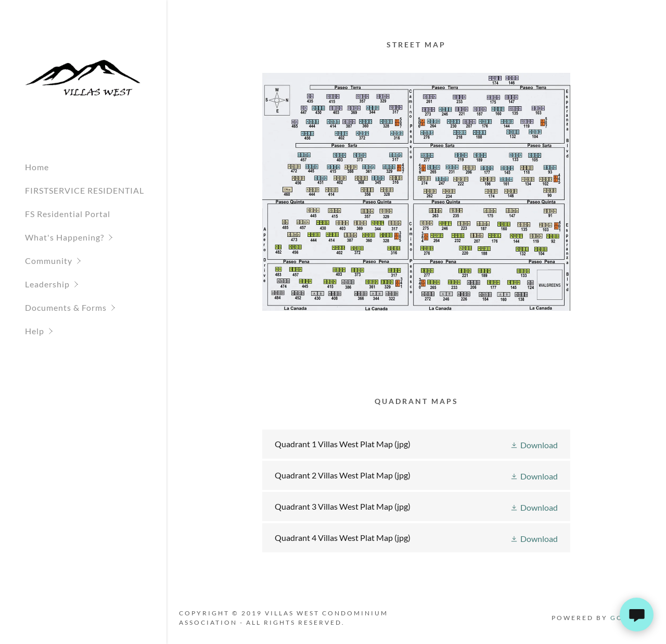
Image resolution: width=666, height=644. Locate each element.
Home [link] (37, 167)
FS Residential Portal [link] (68, 214)
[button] (96, 237)
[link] (83, 77)
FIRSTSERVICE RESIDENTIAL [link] (85, 190)
